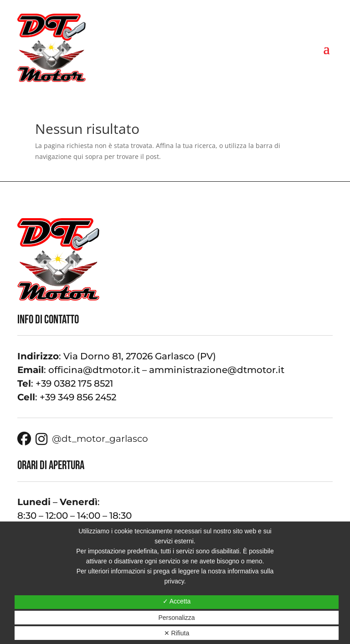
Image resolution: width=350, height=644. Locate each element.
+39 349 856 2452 (78, 397)
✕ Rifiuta (177, 633)
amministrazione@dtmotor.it (217, 370)
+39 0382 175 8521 (74, 383)
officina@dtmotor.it (94, 370)
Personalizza (176, 618)
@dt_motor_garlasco (92, 439)
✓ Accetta (177, 601)
